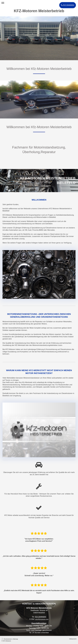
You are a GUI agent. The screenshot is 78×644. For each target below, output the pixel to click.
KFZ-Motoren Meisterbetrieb (39, 11)
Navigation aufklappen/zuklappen (39, 3)
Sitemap (15, 639)
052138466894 (41, 617)
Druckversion (7, 639)
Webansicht (73, 639)
